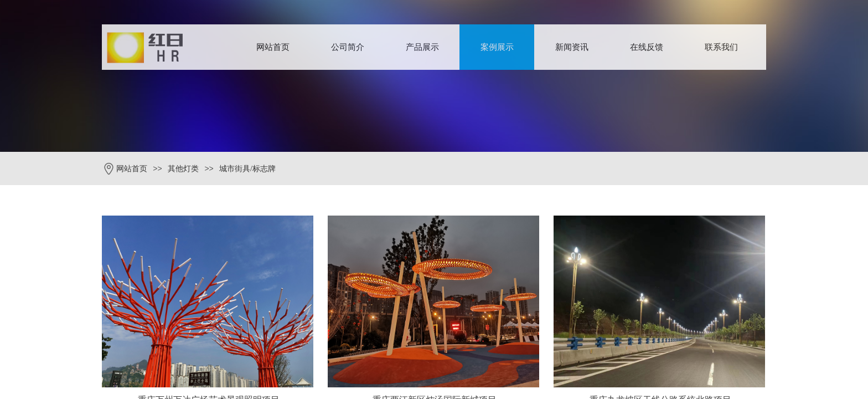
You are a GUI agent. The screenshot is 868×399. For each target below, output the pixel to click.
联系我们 (721, 47)
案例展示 (497, 47)
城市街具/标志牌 (247, 169)
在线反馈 (647, 47)
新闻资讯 (572, 47)
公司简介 (348, 47)
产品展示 (422, 47)
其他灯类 (183, 169)
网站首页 (273, 47)
